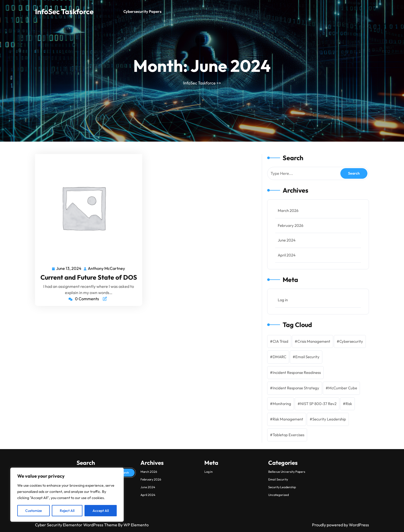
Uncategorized (216, 517)
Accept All (101, 511)
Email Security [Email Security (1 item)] (307, 357)
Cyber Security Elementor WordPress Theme (77, 525)
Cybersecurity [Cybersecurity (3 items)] (351, 341)
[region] (67, 495)
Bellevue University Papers (217, 513)
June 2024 (287, 240)
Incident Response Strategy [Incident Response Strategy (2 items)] (296, 388)
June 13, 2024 (69, 268)
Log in (283, 300)
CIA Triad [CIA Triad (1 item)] (280, 341)
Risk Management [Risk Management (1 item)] (288, 419)
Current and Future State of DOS (89, 277)
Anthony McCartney (107, 268)
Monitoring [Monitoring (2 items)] (282, 404)
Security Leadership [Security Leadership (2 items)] (329, 419)
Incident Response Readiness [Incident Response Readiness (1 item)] (297, 372)
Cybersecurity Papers (142, 11)
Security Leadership (216, 515)
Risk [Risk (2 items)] (349, 404)
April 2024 (287, 255)
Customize (33, 511)
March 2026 (288, 211)
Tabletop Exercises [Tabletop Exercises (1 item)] (288, 435)
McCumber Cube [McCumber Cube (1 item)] (343, 388)
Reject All (67, 511)
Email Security (216, 514)
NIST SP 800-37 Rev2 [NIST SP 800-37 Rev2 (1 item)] (318, 404)
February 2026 (291, 225)
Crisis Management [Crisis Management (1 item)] (314, 341)
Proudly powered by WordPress (340, 525)
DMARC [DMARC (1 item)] (279, 357)
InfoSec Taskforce (64, 11)
